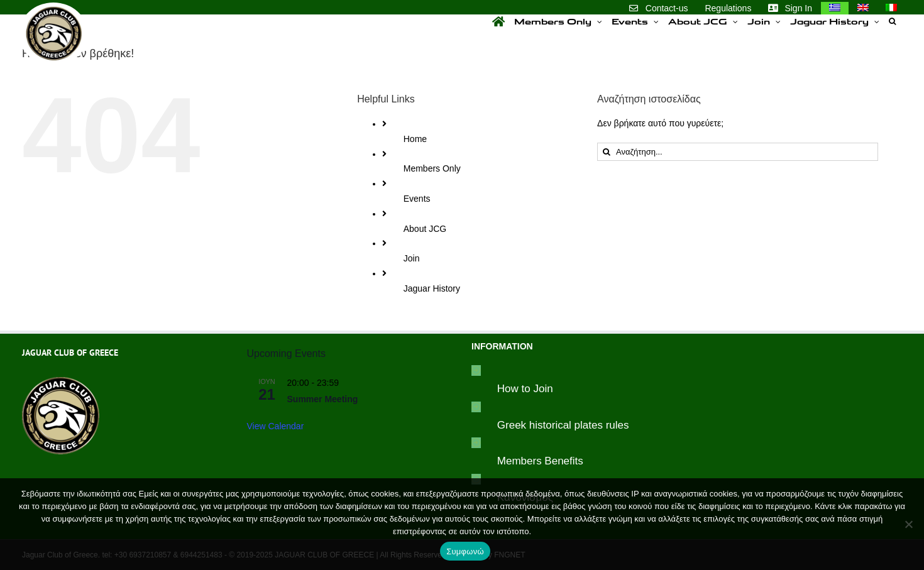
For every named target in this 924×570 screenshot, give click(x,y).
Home (415, 139)
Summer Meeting (323, 399)
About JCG (425, 229)
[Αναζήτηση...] (738, 152)
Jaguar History (432, 288)
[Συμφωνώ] (908, 524)
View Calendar (276, 426)
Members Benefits (540, 461)
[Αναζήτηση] (606, 152)
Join (412, 258)
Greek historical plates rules (563, 425)
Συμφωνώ (465, 551)
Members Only (432, 168)
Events (417, 199)
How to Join (525, 389)
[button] (892, 21)
